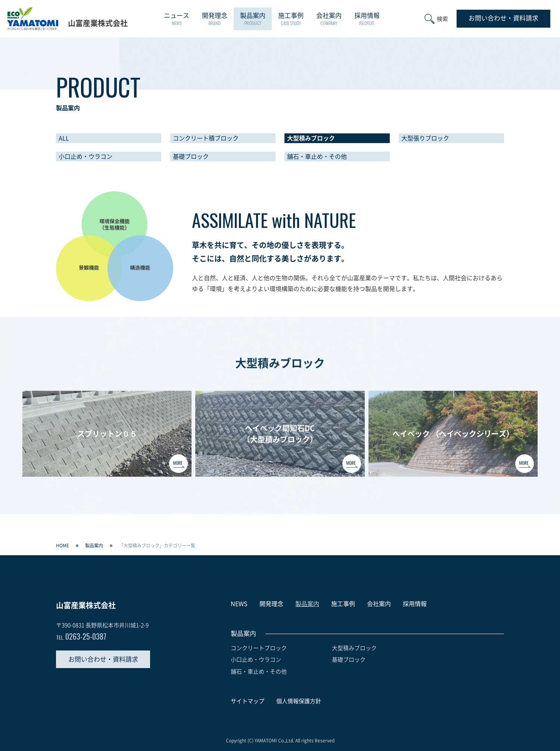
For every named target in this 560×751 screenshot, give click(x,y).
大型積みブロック (311, 138)
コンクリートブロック (259, 648)
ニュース (177, 19)
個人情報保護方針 (299, 701)
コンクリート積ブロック (206, 138)
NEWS (239, 604)
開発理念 (215, 19)
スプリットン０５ (107, 438)
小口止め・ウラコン (85, 157)
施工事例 (291, 19)
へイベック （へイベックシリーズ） (453, 438)
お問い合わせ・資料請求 (103, 659)
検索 (442, 19)
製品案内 (253, 19)
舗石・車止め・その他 (317, 157)
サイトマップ (248, 701)
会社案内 (329, 19)
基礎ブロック (191, 157)
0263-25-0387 (81, 636)
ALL (64, 138)
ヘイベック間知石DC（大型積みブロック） (280, 438)
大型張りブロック (425, 138)
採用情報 (367, 19)
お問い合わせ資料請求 (503, 18)
